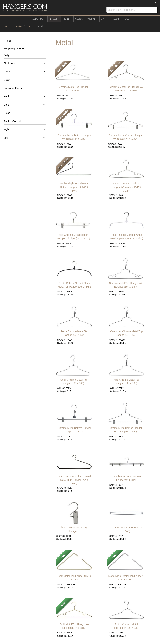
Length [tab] (7, 72)
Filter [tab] (7, 41)
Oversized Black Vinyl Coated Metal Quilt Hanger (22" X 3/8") (74, 480)
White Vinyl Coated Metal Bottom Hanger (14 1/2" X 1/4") (74, 187)
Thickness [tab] (9, 63)
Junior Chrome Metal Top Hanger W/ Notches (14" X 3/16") (126, 187)
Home (7, 26)
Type (30, 26)
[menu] (80, 19)
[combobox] (132, 10)
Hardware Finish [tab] (13, 88)
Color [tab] (7, 80)
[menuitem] (39, 19)
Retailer (19, 26)
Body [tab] (6, 55)
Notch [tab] (7, 113)
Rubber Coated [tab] (12, 121)
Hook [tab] (7, 97)
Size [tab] (6, 138)
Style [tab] (6, 129)
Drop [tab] (6, 105)
